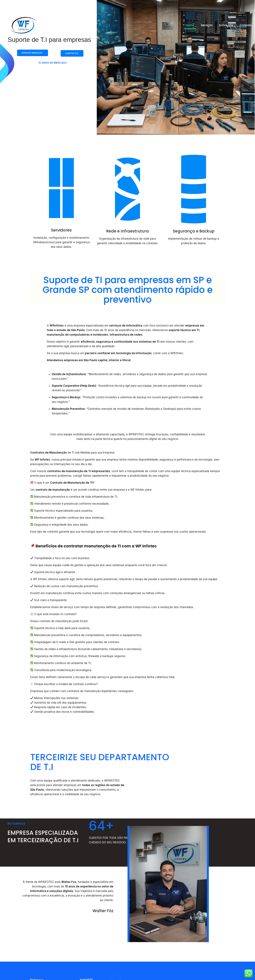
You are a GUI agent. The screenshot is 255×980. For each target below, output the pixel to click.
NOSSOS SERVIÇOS (32, 54)
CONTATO (72, 55)
